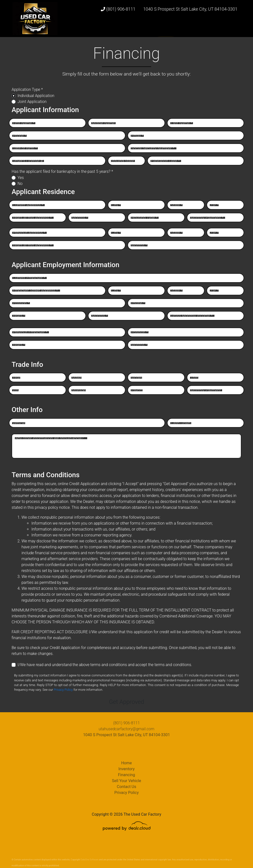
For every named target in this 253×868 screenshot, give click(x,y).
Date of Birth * (25, 148)
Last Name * (181, 123)
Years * (19, 316)
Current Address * (28, 205)
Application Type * (27, 89)
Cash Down (181, 423)
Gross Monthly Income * (192, 316)
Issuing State (123, 161)
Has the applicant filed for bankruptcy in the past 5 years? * (62, 171)
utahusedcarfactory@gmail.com (126, 729)
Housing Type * (144, 218)
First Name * (23, 123)
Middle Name (103, 123)
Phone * (19, 136)
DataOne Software (90, 860)
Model (137, 378)
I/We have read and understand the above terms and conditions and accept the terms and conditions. (105, 665)
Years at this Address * (32, 218)
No (20, 184)
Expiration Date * (165, 161)
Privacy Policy (63, 690)
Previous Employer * (30, 332)
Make (77, 378)
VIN (16, 390)
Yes (21, 178)
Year (16, 378)
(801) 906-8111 (118, 9)
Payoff (137, 390)
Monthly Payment (206, 390)
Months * (80, 218)
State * (177, 205)
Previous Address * (29, 233)
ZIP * (214, 205)
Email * (137, 136)
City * (116, 205)
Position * (21, 303)
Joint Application (32, 102)
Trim (194, 378)
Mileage (79, 390)
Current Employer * (29, 278)
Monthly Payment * (207, 218)
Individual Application (36, 96)
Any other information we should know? (49, 438)
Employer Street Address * (35, 290)
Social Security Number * (153, 148)
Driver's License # (28, 161)
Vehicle (19, 423)
